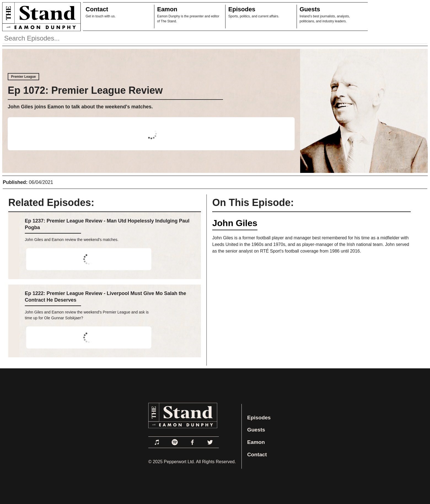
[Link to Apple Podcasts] (157, 442)
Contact (97, 9)
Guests (310, 9)
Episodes (242, 9)
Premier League (23, 77)
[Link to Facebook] (192, 442)
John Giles (235, 223)
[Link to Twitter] (210, 442)
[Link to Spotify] (175, 442)
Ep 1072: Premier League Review (85, 90)
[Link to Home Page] (40, 17)
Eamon (167, 9)
